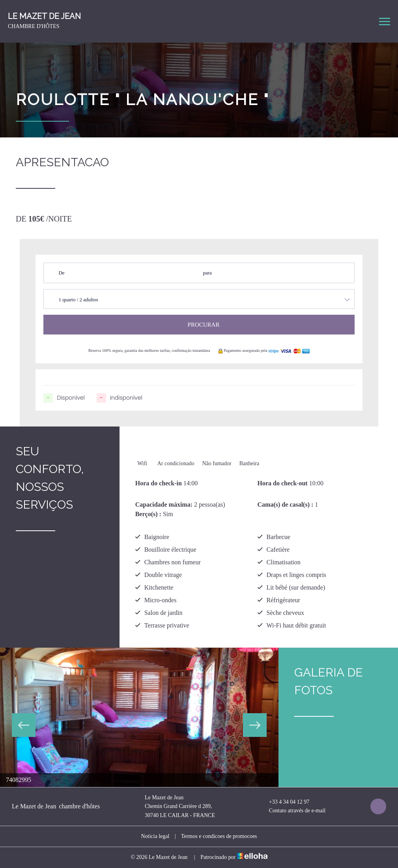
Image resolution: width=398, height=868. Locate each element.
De (61, 273)
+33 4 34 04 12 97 (285, 802)
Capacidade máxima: (164, 504)
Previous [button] (24, 725)
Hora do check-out (283, 483)
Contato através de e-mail (293, 811)
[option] (139, 717)
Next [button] (255, 725)
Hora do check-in (159, 483)
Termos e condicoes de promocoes (219, 836)
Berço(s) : (148, 514)
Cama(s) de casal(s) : (286, 504)
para (207, 273)
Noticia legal (155, 836)
